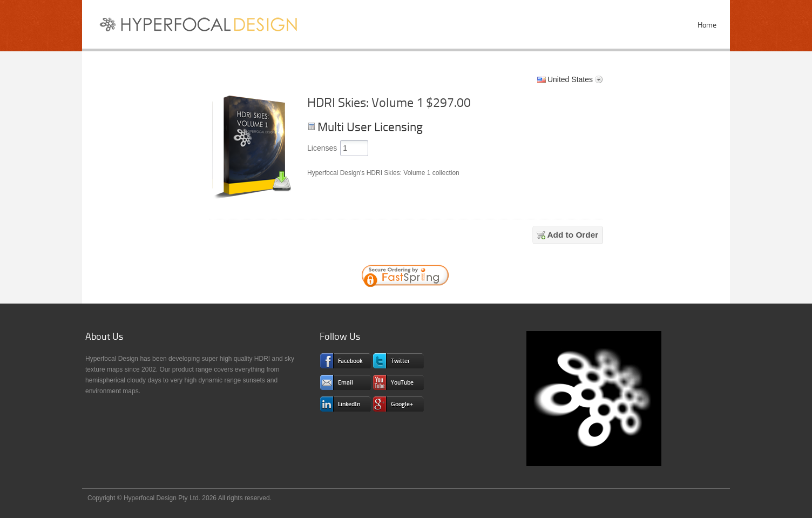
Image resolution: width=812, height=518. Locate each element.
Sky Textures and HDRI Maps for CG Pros (204, 27)
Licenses (322, 148)
